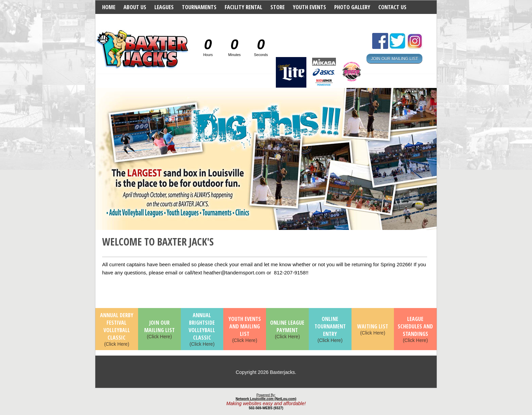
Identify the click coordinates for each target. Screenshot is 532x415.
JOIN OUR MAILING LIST (394, 58)
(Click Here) (117, 330)
